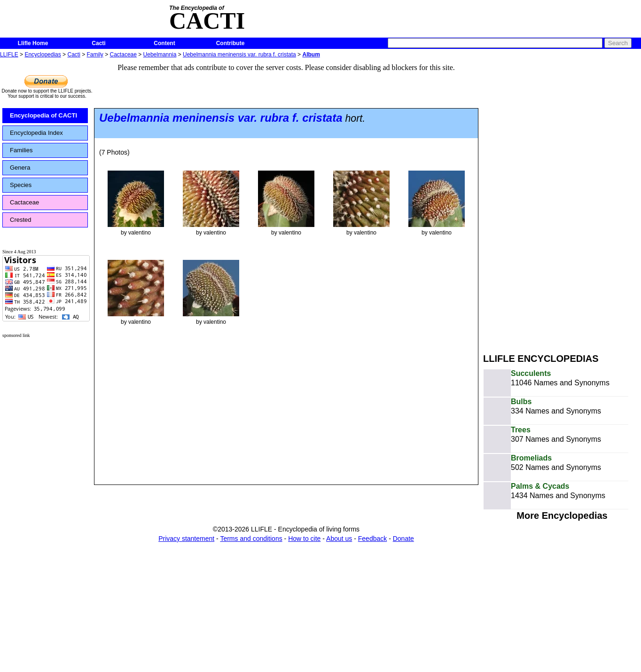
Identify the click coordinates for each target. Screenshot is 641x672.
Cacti (98, 43)
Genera (20, 168)
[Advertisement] (542, 201)
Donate (403, 539)
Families (21, 150)
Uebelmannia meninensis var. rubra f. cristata (239, 55)
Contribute (231, 43)
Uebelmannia (160, 55)
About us (339, 539)
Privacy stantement (186, 539)
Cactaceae (123, 55)
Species (21, 185)
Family (95, 55)
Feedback (372, 539)
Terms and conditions (251, 539)
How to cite (304, 539)
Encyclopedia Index (36, 133)
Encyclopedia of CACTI (43, 115)
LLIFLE (9, 55)
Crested (21, 220)
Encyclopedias (43, 55)
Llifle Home (33, 43)
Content (164, 43)
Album (311, 55)
